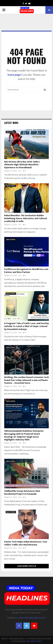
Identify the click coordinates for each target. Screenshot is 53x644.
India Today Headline (34, 641)
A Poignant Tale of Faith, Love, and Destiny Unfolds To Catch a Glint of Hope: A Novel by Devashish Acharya (26, 326)
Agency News (11, 132)
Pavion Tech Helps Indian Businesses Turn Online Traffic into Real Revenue (26, 543)
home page (14, 75)
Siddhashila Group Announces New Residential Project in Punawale (22, 493)
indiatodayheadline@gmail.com (32, 618)
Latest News (11, 123)
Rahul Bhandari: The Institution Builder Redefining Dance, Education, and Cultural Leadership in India (26, 218)
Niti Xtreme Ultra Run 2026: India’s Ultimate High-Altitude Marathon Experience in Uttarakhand (22, 165)
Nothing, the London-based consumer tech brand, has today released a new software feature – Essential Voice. (26, 380)
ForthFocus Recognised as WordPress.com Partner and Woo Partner (26, 271)
